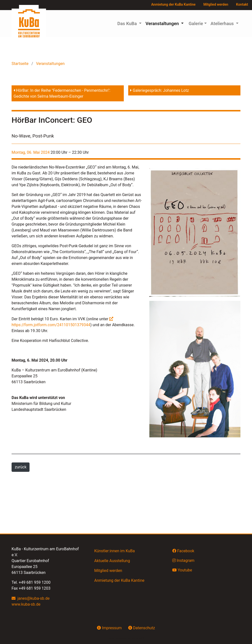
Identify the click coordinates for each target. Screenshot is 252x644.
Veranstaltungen (50, 64)
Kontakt (242, 4)
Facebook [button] (183, 551)
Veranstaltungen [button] (163, 23)
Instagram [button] (183, 560)
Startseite (21, 64)
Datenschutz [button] (142, 628)
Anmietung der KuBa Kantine (173, 4)
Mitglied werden (216, 4)
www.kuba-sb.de (26, 604)
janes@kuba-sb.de (33, 598)
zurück (21, 467)
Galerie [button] (195, 23)
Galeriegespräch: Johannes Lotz (159, 90)
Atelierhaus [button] (223, 23)
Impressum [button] (109, 628)
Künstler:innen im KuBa (115, 551)
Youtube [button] (182, 570)
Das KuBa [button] (128, 23)
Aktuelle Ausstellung (112, 561)
